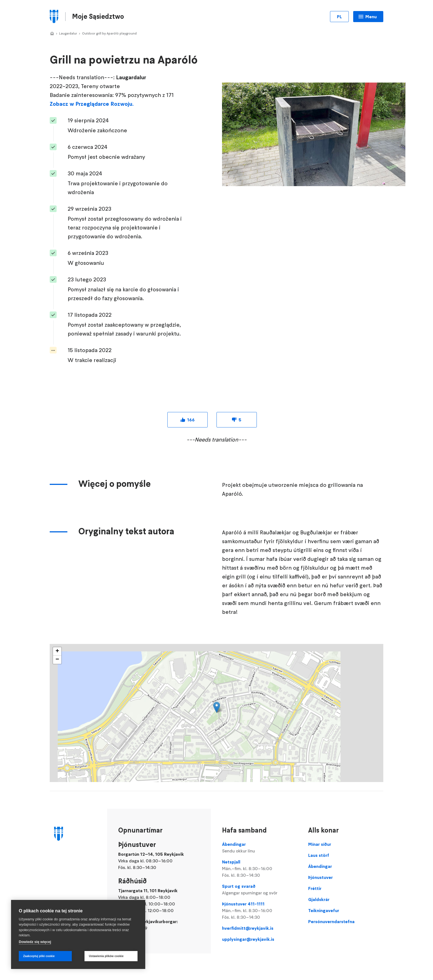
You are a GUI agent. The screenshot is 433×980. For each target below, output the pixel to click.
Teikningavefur (324, 910)
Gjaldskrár (319, 899)
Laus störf (319, 855)
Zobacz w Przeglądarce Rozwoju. (92, 104)
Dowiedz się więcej (35, 942)
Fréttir (315, 888)
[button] (217, 707)
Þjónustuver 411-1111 (260, 911)
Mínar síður (320, 844)
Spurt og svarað (260, 890)
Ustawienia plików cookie (106, 956)
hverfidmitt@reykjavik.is (248, 928)
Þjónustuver (320, 877)
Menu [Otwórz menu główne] (371, 17)
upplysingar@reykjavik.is (248, 939)
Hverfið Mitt (52, 34)
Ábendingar (260, 848)
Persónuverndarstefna (331, 921)
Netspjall (260, 869)
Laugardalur (68, 33)
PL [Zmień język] (339, 17)
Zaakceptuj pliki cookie (39, 956)
